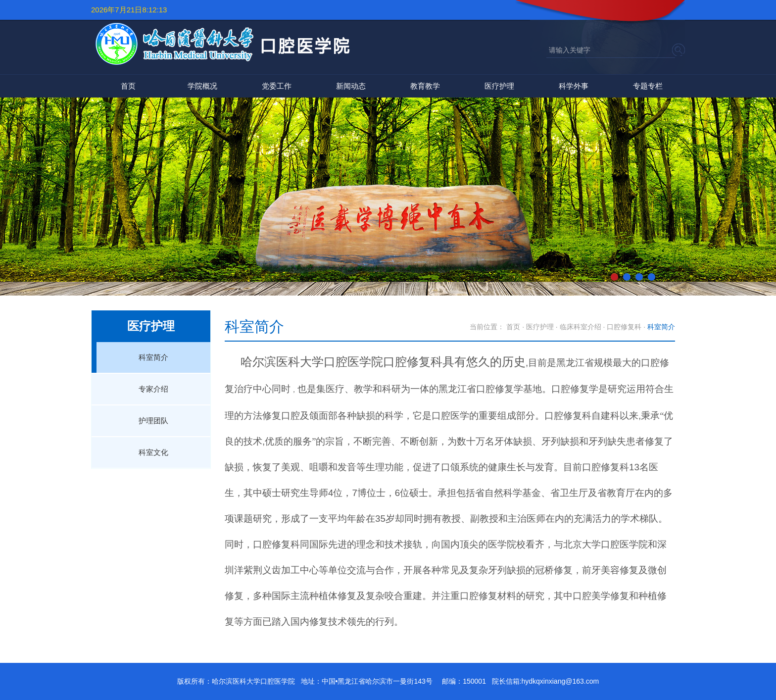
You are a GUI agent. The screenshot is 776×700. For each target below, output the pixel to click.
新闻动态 (351, 86)
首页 (128, 86)
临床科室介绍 (581, 327)
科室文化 (153, 452)
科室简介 (153, 357)
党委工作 (277, 86)
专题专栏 (648, 86)
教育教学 (425, 86)
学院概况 (202, 86)
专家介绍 (153, 389)
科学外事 (574, 86)
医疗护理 (499, 86)
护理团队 (153, 421)
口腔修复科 (624, 327)
